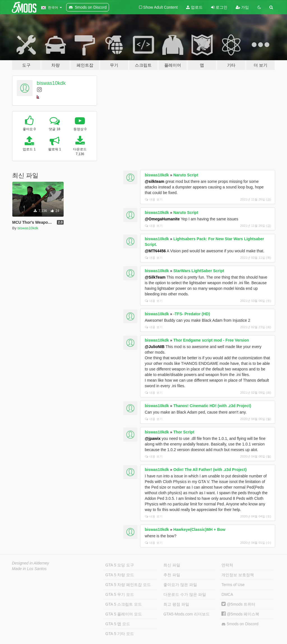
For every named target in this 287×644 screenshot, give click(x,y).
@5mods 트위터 (238, 604)
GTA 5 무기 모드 (120, 594)
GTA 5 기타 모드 (120, 634)
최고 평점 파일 (176, 604)
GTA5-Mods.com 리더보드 (187, 614)
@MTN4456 (155, 251)
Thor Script (184, 432)
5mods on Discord (240, 624)
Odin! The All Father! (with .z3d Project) (210, 470)
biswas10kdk (51, 83)
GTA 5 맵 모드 (118, 624)
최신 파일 (172, 565)
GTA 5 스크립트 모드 (124, 604)
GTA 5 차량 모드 (120, 575)
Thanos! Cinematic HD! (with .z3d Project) (212, 406)
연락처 (227, 565)
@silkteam (154, 181)
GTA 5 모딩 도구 (120, 565)
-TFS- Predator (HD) (192, 314)
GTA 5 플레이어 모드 (124, 614)
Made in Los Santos (29, 569)
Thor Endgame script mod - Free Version (211, 340)
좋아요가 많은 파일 (180, 585)
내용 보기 (154, 199)
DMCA (227, 594)
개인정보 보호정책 (238, 575)
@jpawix (152, 438)
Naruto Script (186, 175)
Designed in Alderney (31, 563)
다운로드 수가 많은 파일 (185, 594)
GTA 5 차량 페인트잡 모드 (128, 585)
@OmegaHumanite (162, 219)
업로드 (194, 7)
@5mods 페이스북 (240, 614)
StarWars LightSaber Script (199, 271)
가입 (242, 7)
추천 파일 (172, 575)
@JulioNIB (154, 347)
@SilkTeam (155, 277)
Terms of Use (233, 585)
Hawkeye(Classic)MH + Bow (199, 529)
